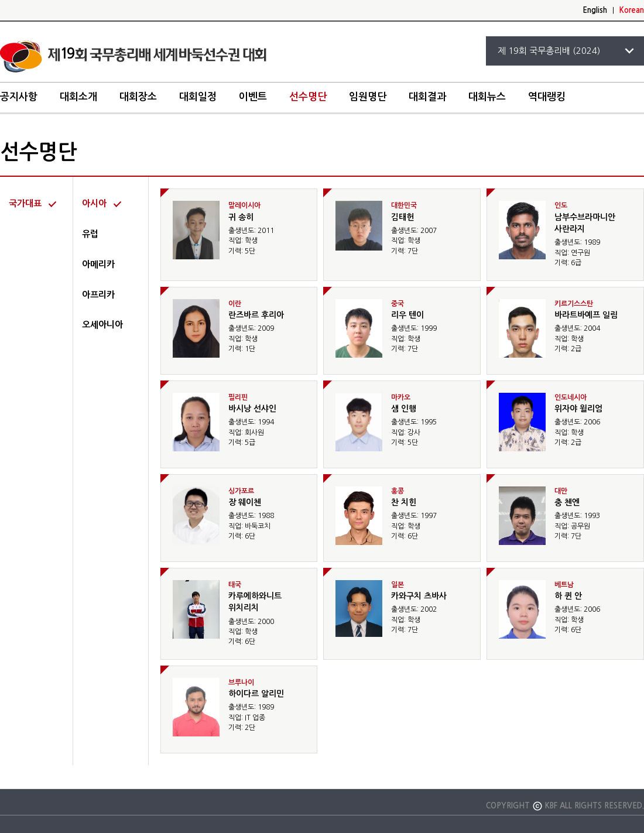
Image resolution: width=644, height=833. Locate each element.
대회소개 (78, 97)
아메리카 (98, 264)
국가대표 (25, 203)
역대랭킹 (547, 97)
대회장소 (138, 97)
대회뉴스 (487, 97)
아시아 (94, 203)
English (595, 10)
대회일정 (198, 97)
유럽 (90, 234)
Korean (632, 10)
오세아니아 (102, 325)
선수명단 (308, 97)
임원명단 (368, 97)
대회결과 (427, 97)
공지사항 (19, 97)
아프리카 (98, 295)
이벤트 (253, 97)
